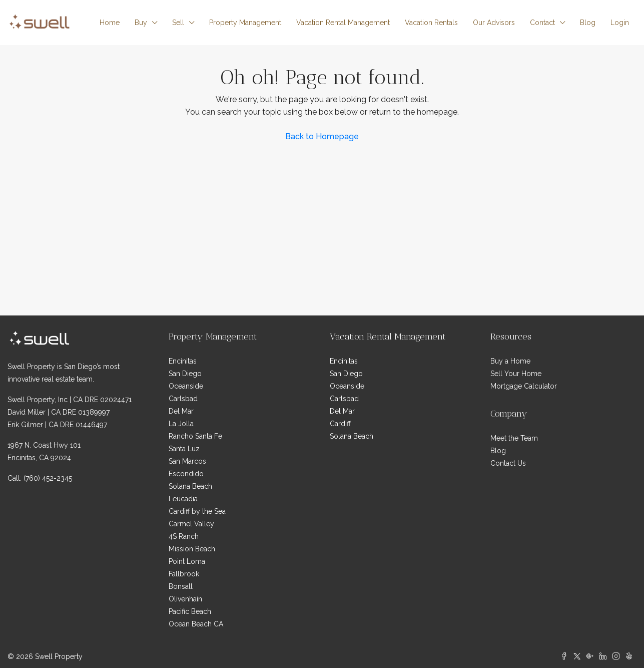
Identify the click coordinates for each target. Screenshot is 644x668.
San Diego (185, 374)
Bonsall (181, 586)
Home (110, 23)
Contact (542, 23)
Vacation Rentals (431, 23)
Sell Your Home (516, 374)
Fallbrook (184, 574)
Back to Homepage (322, 136)
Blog (588, 23)
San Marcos (187, 461)
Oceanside (186, 386)
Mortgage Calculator (524, 386)
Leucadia (183, 499)
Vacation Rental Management (343, 23)
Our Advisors (494, 23)
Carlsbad (183, 399)
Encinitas (183, 361)
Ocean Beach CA (196, 624)
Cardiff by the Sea (197, 511)
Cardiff (340, 424)
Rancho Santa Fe (195, 436)
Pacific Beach (190, 611)
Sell (178, 23)
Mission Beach (192, 549)
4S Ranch (184, 536)
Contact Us (508, 463)
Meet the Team (514, 438)
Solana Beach (190, 486)
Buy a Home (510, 361)
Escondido (186, 474)
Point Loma (187, 561)
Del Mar (181, 411)
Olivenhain (185, 599)
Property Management (245, 23)
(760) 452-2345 (48, 478)
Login (620, 23)
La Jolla (181, 424)
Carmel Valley (191, 524)
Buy (141, 23)
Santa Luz (184, 449)
